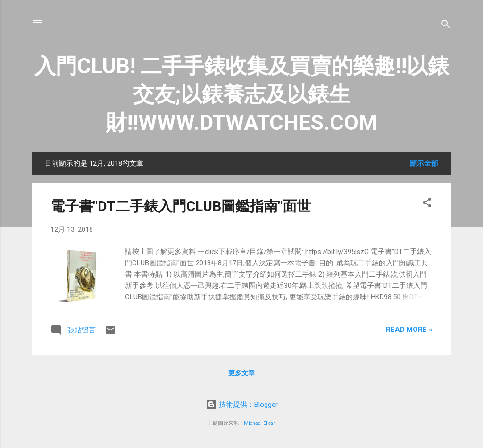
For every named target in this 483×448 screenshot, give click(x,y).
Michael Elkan (260, 423)
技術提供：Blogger (242, 405)
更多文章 (241, 373)
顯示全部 (424, 163)
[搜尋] (446, 26)
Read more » (409, 330)
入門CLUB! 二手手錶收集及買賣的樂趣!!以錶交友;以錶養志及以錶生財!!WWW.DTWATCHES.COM (242, 94)
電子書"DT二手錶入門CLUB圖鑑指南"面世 (181, 206)
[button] (427, 204)
